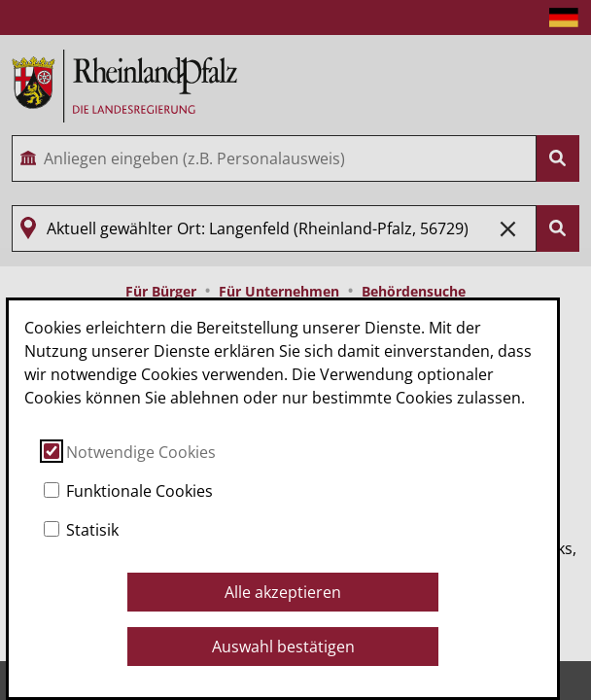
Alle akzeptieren (283, 592)
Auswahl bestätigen (283, 647)
